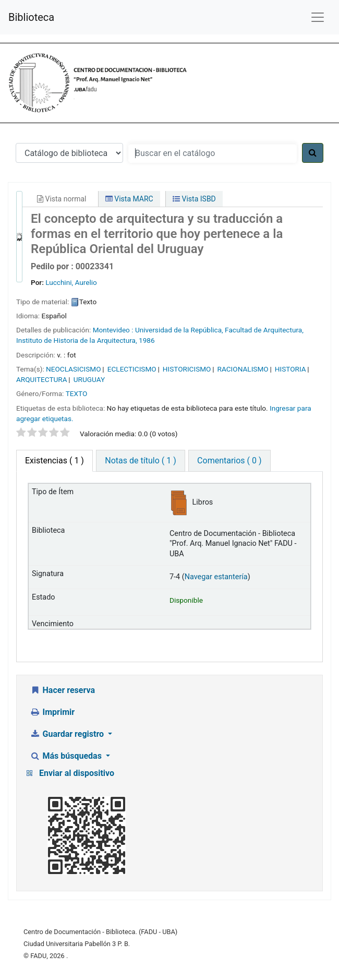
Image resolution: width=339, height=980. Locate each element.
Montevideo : (113, 330)
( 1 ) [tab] (55, 461)
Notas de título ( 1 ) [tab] (140, 461)
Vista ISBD (194, 199)
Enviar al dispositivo (77, 773)
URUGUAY (89, 379)
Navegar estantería (216, 577)
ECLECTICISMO (132, 369)
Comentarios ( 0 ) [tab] (229, 461)
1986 (147, 340)
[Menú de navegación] (318, 17)
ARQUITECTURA (42, 379)
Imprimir (52, 712)
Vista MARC (129, 199)
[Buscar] (313, 153)
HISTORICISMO (187, 369)
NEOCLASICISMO (74, 369)
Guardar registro (68, 734)
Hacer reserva (62, 690)
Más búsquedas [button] (67, 756)
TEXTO (77, 393)
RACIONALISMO (243, 369)
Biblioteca (31, 17)
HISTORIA (290, 369)
